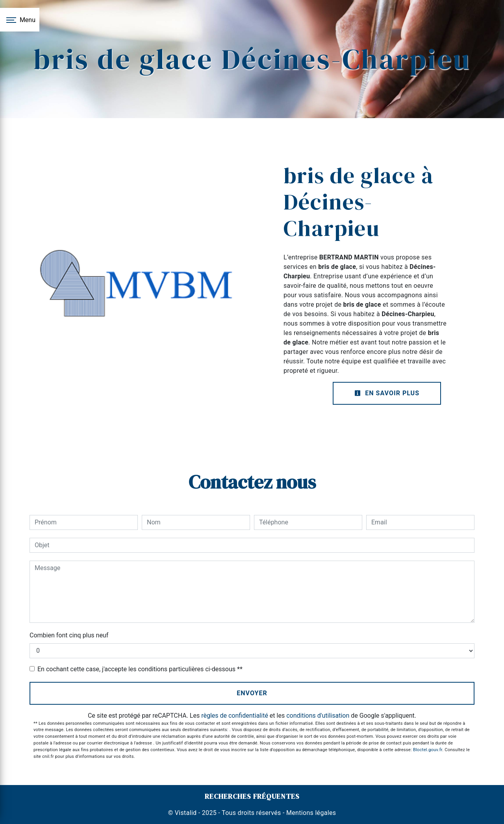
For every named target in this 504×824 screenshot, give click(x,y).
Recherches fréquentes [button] (252, 796)
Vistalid (186, 813)
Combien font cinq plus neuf (69, 635)
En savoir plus (387, 393)
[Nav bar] (20, 20)
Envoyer (252, 693)
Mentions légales (310, 813)
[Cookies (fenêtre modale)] (2, 819)
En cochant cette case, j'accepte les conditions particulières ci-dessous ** (140, 669)
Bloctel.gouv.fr (428, 750)
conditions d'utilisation (318, 716)
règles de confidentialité (235, 716)
